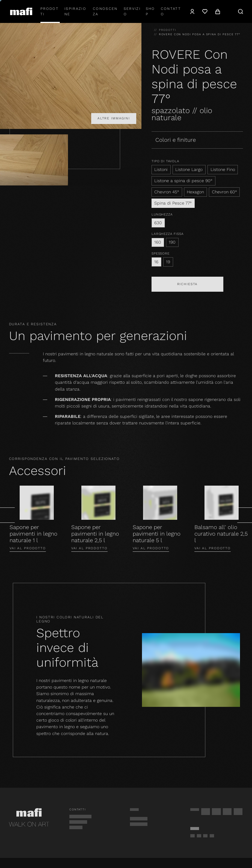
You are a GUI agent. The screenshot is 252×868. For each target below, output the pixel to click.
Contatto (171, 11)
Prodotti (50, 11)
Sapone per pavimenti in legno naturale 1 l (33, 534)
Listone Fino (223, 169)
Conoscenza (105, 11)
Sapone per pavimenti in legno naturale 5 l (157, 534)
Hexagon (195, 192)
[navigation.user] (192, 11)
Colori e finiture (176, 140)
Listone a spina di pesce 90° (183, 181)
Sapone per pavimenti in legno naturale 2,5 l (95, 534)
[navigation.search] (241, 11)
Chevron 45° (167, 192)
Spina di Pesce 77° (173, 203)
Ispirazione (75, 11)
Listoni (161, 169)
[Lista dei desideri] (205, 11)
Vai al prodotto (28, 548)
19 (168, 262)
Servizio (132, 11)
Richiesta (188, 284)
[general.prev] (7, 515)
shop (150, 11)
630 (158, 223)
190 (172, 242)
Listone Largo (189, 169)
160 (158, 242)
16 (156, 262)
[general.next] (245, 515)
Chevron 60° (224, 192)
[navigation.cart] (218, 11)
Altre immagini (114, 118)
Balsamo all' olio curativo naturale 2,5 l (221, 534)
